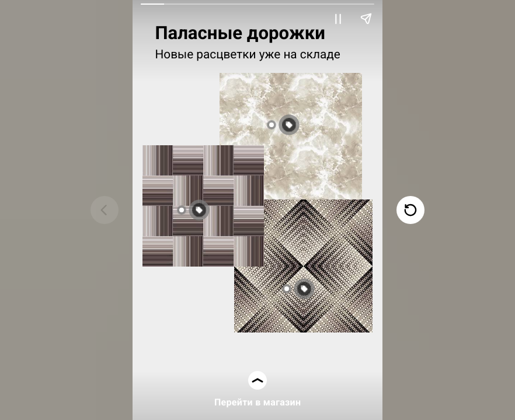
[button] (317, 289)
